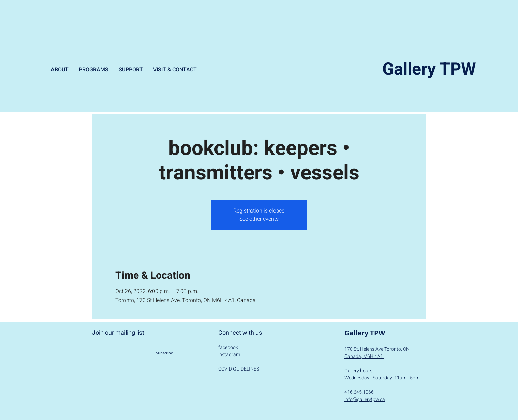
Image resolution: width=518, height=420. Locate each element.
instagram (229, 355)
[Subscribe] (157, 353)
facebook (228, 347)
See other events (259, 219)
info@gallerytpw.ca (365, 399)
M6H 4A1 (374, 356)
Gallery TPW (429, 69)
